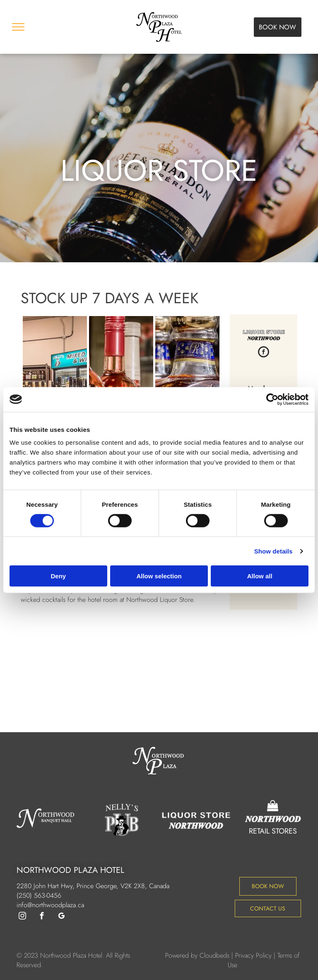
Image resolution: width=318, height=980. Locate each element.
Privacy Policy (253, 955)
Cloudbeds (214, 955)
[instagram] (22, 917)
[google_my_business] (61, 917)
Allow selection (159, 576)
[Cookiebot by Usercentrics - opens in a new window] (272, 399)
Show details (273, 551)
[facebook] (264, 353)
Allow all (260, 576)
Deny (58, 576)
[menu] (18, 27)
